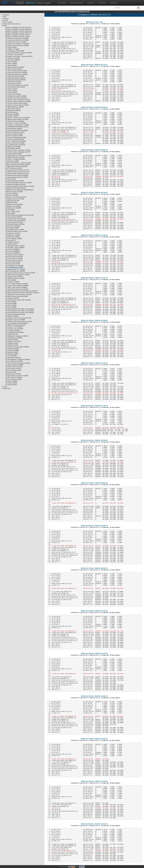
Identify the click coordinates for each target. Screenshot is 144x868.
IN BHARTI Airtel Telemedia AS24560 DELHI (19, 190)
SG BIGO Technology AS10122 (15, 325)
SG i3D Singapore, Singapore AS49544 (18, 360)
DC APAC (91, 3)
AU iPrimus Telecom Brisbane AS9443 (18, 100)
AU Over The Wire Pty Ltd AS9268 (16, 71)
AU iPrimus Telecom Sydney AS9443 (17, 105)
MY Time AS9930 (11, 280)
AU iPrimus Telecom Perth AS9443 (16, 103)
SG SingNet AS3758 (12, 343)
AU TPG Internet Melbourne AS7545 (17, 85)
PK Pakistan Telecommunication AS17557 (19, 322)
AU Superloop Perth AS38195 (15, 76)
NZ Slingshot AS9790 (12, 298)
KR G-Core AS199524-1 (13, 249)
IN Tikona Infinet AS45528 (14, 217)
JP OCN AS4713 (11, 240)
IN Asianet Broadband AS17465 (15, 184)
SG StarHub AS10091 (12, 349)
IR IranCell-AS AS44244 (13, 226)
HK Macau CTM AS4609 (13, 147)
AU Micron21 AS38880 (12, 60)
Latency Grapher (38, 3)
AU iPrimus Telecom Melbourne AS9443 (18, 101)
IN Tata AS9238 (10, 213)
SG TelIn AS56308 (11, 356)
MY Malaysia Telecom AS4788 (15, 278)
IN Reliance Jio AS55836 (13, 206)
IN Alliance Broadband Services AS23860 (19, 183)
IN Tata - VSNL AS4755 (13, 212)
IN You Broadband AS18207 (14, 222)
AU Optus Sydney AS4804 (14, 69)
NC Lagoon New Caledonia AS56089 (17, 286)
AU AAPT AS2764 (11, 47)
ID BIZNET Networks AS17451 (15, 157)
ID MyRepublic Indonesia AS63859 (16, 166)
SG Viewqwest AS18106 (13, 358)
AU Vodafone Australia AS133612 (16, 96)
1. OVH (4, 17)
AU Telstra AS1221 (11, 89)
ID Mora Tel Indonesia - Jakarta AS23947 (18, 163)
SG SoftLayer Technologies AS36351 (17, 347)
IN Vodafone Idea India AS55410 (16, 219)
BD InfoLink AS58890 (12, 114)
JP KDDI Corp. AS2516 (13, 235)
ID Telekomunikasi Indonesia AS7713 (17, 170)
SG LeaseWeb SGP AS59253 (14, 332)
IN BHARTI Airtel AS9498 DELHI (16, 188)
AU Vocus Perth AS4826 (13, 94)
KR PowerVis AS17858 (13, 264)
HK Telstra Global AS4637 (14, 154)
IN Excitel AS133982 (12, 195)
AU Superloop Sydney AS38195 (15, 78)
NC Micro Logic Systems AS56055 (16, 287)
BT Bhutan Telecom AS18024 (15, 121)
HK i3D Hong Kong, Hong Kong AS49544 (18, 156)
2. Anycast (5, 18)
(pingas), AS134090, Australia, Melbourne (19, 29)
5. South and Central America (11, 24)
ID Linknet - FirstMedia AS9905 (15, 159)
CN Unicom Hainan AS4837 (14, 136)
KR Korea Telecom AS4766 (14, 257)
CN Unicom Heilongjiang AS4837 (16, 138)
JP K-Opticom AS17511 (13, 233)
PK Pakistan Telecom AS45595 (15, 320)
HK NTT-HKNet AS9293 (13, 148)
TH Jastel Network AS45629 (14, 365)
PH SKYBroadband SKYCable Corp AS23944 (20, 309)
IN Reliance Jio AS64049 (13, 208)
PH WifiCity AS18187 (12, 316)
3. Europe (5, 20)
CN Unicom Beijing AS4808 (14, 134)
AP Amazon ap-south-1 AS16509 (16, 42)
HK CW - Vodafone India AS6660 (16, 141)
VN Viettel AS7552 (11, 383)
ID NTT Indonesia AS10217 (14, 168)
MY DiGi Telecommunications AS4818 (17, 275)
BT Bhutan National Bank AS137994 (17, 120)
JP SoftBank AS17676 (12, 242)
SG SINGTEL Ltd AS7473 (13, 341)
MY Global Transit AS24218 (14, 277)
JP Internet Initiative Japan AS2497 (17, 231)
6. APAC (4, 26)
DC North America (77, 3)
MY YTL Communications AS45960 (16, 284)
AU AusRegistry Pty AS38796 (15, 51)
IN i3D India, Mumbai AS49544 (15, 224)
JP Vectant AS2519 (11, 244)
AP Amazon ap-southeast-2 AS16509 (17, 46)
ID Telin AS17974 (11, 179)
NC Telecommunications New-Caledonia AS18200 (21, 291)
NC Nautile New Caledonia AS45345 (17, 289)
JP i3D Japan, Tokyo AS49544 (15, 248)
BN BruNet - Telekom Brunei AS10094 (17, 118)
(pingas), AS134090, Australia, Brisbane (18, 28)
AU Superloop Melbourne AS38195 (16, 74)
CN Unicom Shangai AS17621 (15, 139)
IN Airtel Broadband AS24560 (15, 181)
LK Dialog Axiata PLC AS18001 (15, 269)
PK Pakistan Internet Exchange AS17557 (18, 318)
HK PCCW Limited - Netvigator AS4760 (18, 150)
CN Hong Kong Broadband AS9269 (17, 130)
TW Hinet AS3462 (11, 372)
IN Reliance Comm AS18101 (14, 204)
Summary (114, 3)
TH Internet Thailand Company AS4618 (18, 363)
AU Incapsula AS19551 (13, 58)
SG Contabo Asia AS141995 (14, 329)
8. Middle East (6, 388)
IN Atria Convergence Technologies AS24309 (20, 186)
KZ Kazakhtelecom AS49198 (14, 266)
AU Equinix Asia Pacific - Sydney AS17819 (19, 56)
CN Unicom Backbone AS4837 (15, 132)
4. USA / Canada (7, 22)
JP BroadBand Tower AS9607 (15, 230)
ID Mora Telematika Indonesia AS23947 (18, 165)
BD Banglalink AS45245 (13, 111)
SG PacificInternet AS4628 (14, 338)
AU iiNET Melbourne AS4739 (15, 107)
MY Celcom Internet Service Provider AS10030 (20, 273)
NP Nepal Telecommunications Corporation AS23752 (22, 293)
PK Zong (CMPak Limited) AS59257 (17, 323)
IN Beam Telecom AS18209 (14, 192)
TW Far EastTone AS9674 (13, 370)
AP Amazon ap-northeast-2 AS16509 (17, 40)
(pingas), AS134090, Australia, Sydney (18, 35)
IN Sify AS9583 (10, 210)
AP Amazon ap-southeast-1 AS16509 (17, 44)
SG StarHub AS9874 (12, 354)
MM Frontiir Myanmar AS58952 (15, 271)
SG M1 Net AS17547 (12, 334)
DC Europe (62, 3)
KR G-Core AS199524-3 (13, 253)
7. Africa (4, 387)
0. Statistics (6, 15)
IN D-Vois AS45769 (11, 194)
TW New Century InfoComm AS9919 (17, 376)
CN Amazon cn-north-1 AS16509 (16, 123)
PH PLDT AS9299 (11, 302)
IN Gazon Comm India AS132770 (16, 197)
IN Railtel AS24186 (11, 203)
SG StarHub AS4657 (12, 352)
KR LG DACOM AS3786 (13, 262)
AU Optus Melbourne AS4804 (15, 67)
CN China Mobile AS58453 (14, 129)
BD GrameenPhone (12, 112)
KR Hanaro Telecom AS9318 (14, 255)
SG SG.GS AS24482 (12, 340)
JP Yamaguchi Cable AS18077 (15, 246)
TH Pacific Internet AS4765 (14, 367)
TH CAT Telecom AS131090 (14, 361)
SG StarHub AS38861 (12, 350)
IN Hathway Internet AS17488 (15, 199)
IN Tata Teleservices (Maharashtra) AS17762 (19, 215)
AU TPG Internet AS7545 (13, 82)
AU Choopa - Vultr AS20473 (14, 55)
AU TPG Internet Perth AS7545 (15, 87)
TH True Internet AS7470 (13, 369)
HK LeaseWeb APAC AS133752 (15, 145)
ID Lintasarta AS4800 (12, 161)
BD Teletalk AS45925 (12, 116)
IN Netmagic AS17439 (12, 201)
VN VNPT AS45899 (11, 381)
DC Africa (102, 3)
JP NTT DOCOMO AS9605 (14, 239)
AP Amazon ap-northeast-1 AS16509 (17, 38)
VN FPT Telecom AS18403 (14, 378)
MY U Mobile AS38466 (12, 282)
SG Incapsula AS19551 (13, 331)
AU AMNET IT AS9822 (12, 49)
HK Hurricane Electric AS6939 (15, 143)
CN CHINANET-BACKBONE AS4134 (17, 127)
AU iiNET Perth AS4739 (13, 109)
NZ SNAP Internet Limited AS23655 (17, 296)
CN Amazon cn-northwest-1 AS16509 (17, 125)
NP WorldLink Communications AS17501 (18, 295)
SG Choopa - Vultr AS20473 (14, 327)
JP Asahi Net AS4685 (12, 228)
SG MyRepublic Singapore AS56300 (17, 336)
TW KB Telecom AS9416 (13, 374)
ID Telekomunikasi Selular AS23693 (17, 175)
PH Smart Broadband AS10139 (15, 314)
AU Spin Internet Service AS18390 (16, 73)
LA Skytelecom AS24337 (15, 267)
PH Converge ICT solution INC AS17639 (18, 300)
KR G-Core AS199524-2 (13, 251)
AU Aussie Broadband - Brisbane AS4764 (19, 53)
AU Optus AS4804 (11, 62)
